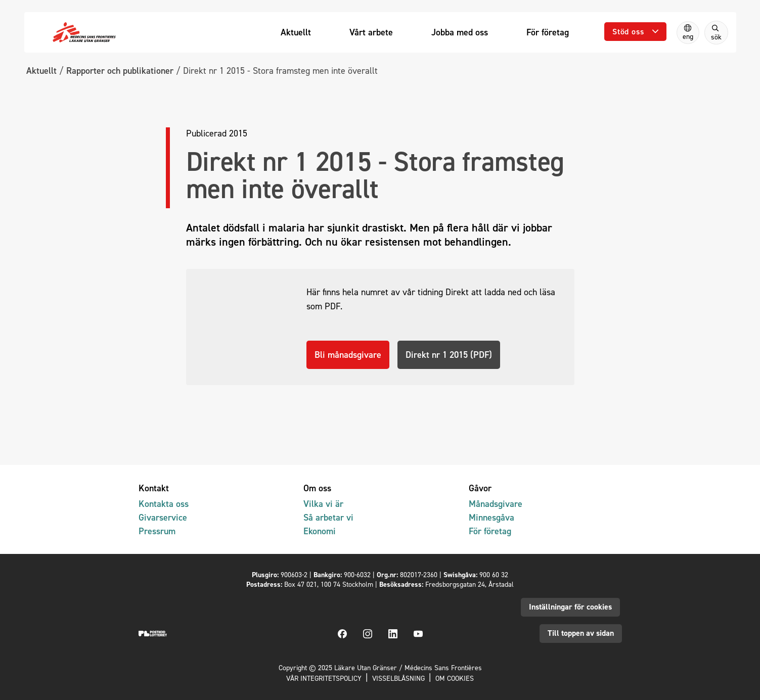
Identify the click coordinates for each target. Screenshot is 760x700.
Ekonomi (320, 531)
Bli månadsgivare (348, 390)
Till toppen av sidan (581, 634)
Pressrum (157, 531)
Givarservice (163, 518)
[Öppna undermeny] (635, 32)
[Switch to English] (688, 33)
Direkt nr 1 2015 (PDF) (449, 390)
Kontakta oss (164, 504)
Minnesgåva (491, 518)
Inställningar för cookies (570, 607)
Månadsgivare (496, 504)
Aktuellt (41, 71)
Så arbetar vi (328, 518)
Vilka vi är (323, 504)
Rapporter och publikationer (120, 71)
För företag (490, 531)
